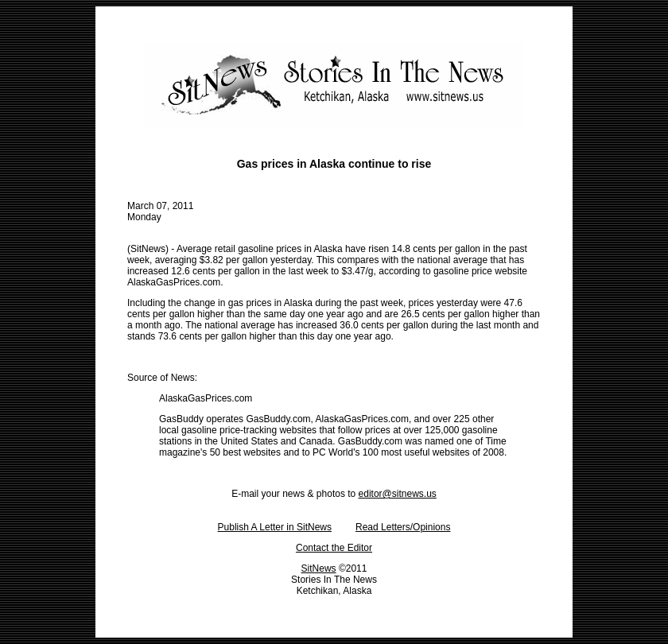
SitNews (319, 568)
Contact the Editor (334, 548)
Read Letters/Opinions (403, 527)
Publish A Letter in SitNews (275, 527)
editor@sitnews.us (398, 494)
